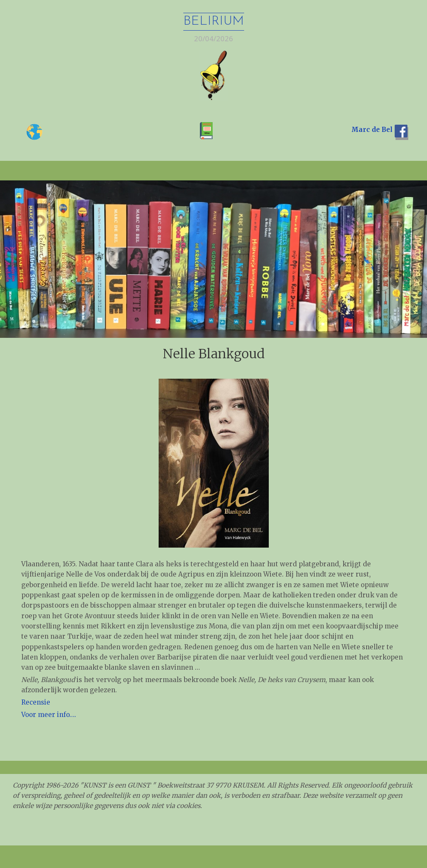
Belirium (214, 21)
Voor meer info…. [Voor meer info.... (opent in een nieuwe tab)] (49, 715)
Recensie (36, 702)
